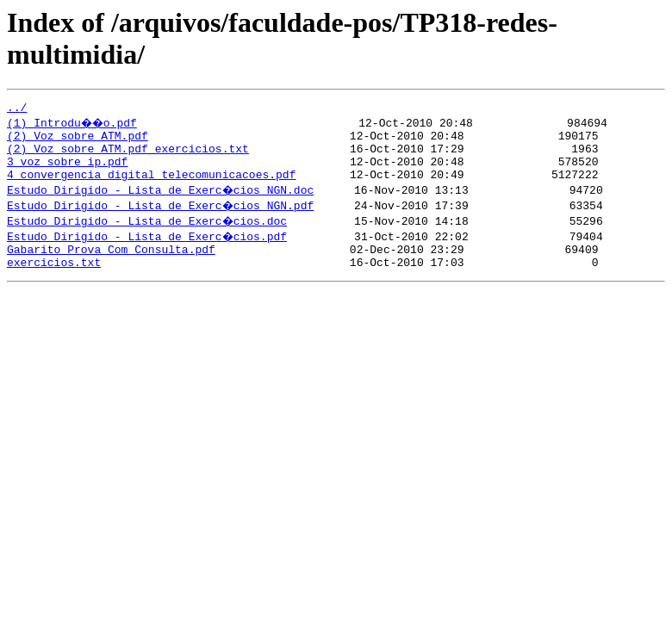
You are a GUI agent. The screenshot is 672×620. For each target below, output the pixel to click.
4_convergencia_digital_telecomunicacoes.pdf (151, 187)
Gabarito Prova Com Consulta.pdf (111, 264)
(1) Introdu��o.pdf (74, 125)
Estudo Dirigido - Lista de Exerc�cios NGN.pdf (162, 218)
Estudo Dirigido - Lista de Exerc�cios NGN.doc (162, 202)
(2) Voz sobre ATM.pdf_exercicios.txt (128, 156)
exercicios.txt (54, 280)
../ (17, 109)
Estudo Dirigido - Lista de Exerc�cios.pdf (148, 249)
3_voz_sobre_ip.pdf (67, 171)
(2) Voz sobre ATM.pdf (78, 140)
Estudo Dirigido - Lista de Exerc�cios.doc (148, 233)
